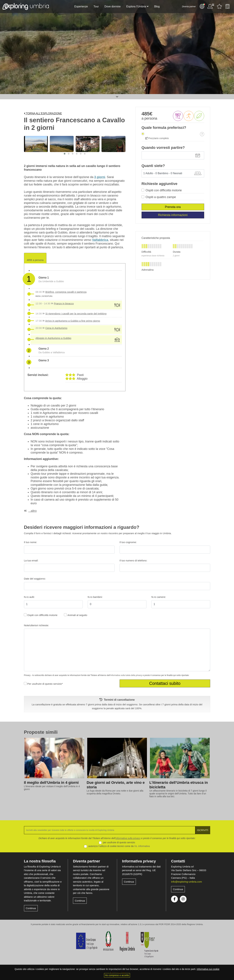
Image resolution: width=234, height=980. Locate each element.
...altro (33, 511)
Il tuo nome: (31, 542)
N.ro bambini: (95, 597)
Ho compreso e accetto (117, 975)
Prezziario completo (157, 138)
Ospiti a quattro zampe (161, 197)
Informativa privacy (139, 861)
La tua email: (31, 560)
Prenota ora (173, 207)
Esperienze (81, 6)
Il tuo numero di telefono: (133, 560)
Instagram (183, 899)
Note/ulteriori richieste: (36, 625)
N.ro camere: (159, 597)
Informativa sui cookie (208, 969)
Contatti (178, 861)
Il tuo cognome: (128, 542)
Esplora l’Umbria (136, 6)
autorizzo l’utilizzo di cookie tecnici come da (119, 846)
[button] (65, 154)
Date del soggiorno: (35, 579)
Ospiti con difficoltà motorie (164, 190)
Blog (157, 6)
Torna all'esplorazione (43, 113)
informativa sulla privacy (128, 838)
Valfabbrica (100, 240)
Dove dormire (113, 6)
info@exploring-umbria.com (187, 882)
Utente (211, 6)
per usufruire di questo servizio (119, 842)
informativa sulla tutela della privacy (126, 675)
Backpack (227, 6)
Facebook (174, 899)
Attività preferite (219, 6)
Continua (31, 908)
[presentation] (17, 756)
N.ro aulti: (29, 597)
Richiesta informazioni (173, 215)
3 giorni (100, 177)
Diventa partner (189, 7)
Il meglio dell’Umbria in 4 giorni (51, 783)
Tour (96, 6)
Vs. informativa (142, 846)
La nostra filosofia (40, 861)
